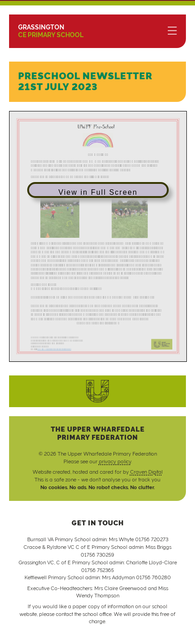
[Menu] (172, 31)
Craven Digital (146, 472)
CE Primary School (51, 31)
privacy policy (115, 462)
